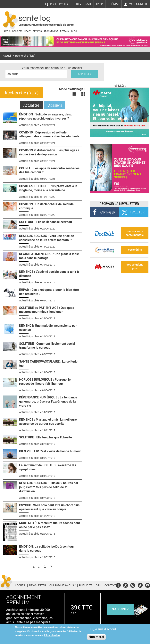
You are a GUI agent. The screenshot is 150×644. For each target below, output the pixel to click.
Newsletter (38, 585)
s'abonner (120, 609)
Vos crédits (135, 250)
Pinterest (133, 585)
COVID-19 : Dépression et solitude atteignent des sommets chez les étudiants (49, 134)
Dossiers (17, 31)
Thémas (114, 4)
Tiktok (140, 585)
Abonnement (51, 31)
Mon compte (138, 4)
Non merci (96, 637)
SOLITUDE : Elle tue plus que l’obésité (46, 437)
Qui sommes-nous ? (63, 585)
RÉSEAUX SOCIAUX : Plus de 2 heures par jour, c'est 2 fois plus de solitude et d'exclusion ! (49, 487)
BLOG (74, 31)
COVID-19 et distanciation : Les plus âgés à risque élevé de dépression (49, 152)
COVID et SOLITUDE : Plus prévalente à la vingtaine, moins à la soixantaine (48, 188)
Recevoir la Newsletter (119, 204)
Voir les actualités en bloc (83, 94)
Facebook (118, 585)
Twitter (125, 585)
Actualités (33, 105)
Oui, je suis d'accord (102, 629)
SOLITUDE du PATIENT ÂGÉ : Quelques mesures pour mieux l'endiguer (47, 310)
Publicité (86, 585)
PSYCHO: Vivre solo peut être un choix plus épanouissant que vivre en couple (49, 507)
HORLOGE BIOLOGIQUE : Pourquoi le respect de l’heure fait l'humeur (45, 382)
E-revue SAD (82, 4)
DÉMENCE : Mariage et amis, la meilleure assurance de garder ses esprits (48, 422)
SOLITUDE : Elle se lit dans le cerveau (46, 222)
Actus (7, 31)
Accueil (7, 56)
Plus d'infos (52, 635)
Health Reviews (33, 31)
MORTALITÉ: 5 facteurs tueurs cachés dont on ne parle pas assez (50, 525)
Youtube (148, 585)
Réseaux (65, 31)
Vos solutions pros (135, 267)
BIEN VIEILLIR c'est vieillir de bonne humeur (50, 451)
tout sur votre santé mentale (135, 233)
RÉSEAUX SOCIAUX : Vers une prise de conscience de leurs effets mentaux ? (47, 238)
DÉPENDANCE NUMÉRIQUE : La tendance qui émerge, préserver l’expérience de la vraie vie (48, 401)
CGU (98, 585)
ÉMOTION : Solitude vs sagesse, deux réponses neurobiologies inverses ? (45, 116)
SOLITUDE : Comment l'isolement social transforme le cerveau (47, 346)
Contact (111, 585)
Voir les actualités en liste (74, 94)
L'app (100, 4)
